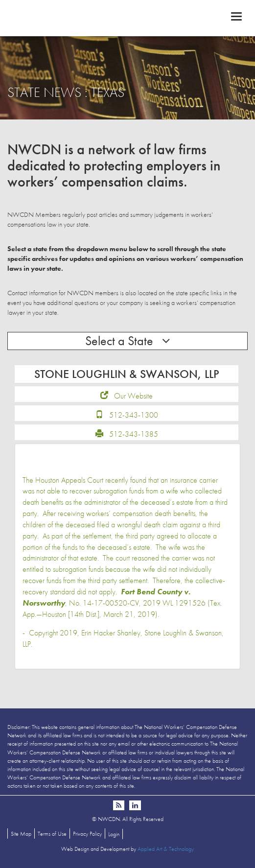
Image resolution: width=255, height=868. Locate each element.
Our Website (133, 396)
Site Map (21, 834)
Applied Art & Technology (166, 849)
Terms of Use (52, 834)
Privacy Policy (87, 834)
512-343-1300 (134, 415)
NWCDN (127, 18)
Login (114, 834)
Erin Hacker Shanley (111, 633)
